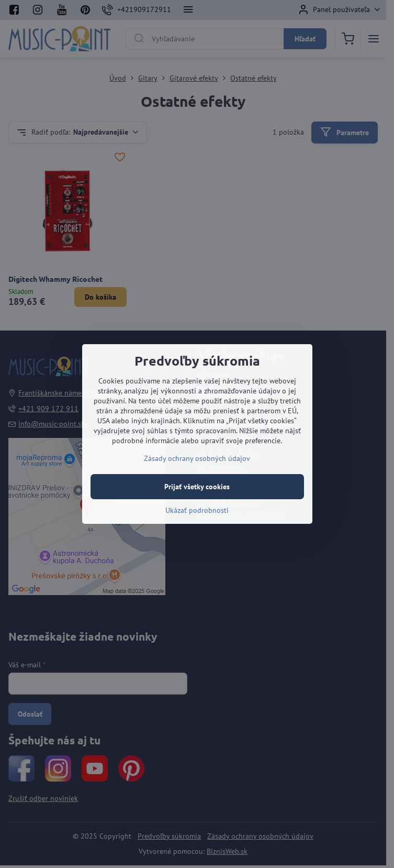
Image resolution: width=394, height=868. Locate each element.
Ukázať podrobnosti (197, 510)
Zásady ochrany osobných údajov (197, 458)
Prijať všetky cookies (197, 487)
